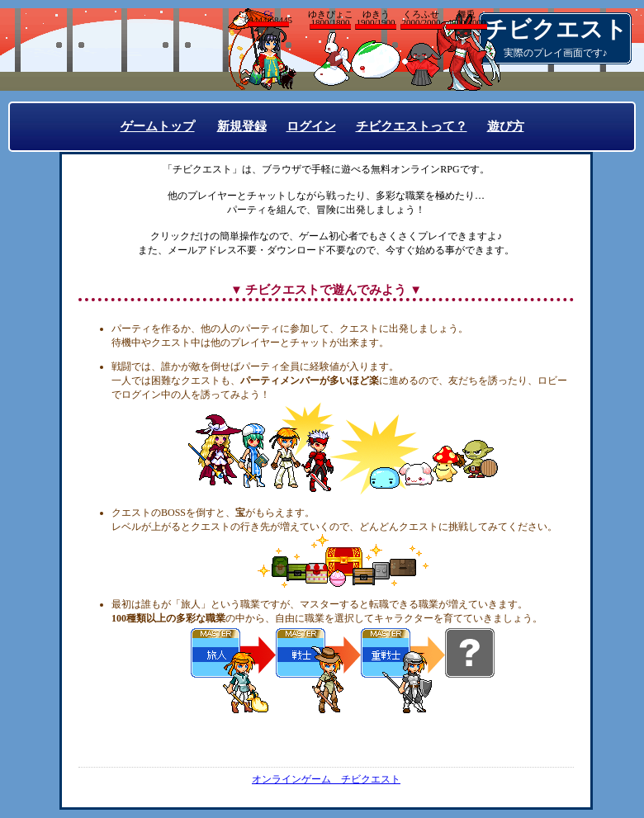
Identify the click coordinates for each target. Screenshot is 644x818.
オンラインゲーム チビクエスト (326, 779)
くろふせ (421, 19)
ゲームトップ (158, 126)
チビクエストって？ (412, 126)
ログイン (311, 126)
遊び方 (506, 126)
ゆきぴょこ (330, 19)
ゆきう (376, 19)
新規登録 (242, 126)
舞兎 (466, 19)
